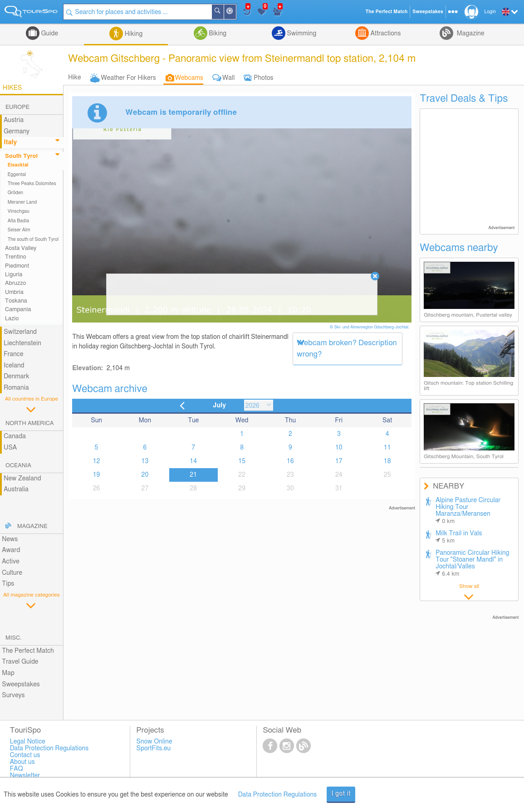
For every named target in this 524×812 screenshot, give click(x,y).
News (10, 539)
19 (97, 475)
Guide (49, 34)
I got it (341, 794)
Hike (74, 78)
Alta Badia (19, 221)
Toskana (16, 301)
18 (387, 461)
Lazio (12, 319)
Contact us (25, 755)
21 (193, 475)
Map (8, 673)
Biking (217, 34)
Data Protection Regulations (278, 795)
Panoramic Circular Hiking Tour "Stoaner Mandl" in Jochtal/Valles (472, 563)
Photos (263, 78)
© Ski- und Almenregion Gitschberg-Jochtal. (370, 327)
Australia (16, 489)
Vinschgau (19, 211)
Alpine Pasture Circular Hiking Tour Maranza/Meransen (468, 511)
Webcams (189, 78)
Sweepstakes (21, 685)
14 (193, 461)
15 (242, 461)
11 (387, 448)
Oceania (18, 466)
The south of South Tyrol (33, 240)
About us (22, 762)
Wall (228, 78)
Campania (18, 310)
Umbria (14, 292)
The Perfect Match (28, 651)
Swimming (301, 34)
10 (339, 448)
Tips (8, 584)
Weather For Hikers (129, 78)
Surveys (13, 695)
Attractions (385, 34)
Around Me (235, 12)
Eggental (17, 175)
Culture (12, 573)
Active (11, 562)
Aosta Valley (21, 248)
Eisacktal (18, 165)
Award (11, 550)
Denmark (17, 377)
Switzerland (20, 332)
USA (10, 448)
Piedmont (17, 266)
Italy (10, 142)
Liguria (14, 275)
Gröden (15, 193)
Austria (14, 120)
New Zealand (22, 479)
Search (223, 12)
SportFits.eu (154, 748)
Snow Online (154, 742)
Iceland (14, 366)
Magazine (470, 34)
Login (490, 12)
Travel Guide (20, 662)
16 (290, 461)
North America (30, 423)
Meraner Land (22, 202)
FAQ (17, 769)
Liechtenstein (22, 343)
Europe (17, 107)
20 (145, 475)
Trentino (15, 257)
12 (97, 461)
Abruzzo (15, 283)
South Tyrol (21, 156)
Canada (15, 436)
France (14, 354)
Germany (17, 132)
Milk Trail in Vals (459, 537)
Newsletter (25, 776)
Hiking (133, 34)
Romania (16, 388)
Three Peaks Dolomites (32, 184)
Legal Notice (28, 742)
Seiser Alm (19, 230)
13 (145, 461)
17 (339, 461)
